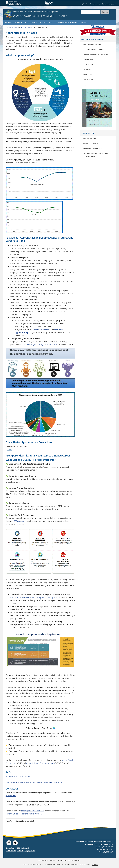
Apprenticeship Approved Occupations (95, 155)
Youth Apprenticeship (93, 50)
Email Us (95, 865)
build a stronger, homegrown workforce (39, 344)
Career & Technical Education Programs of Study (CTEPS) (35, 597)
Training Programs (67, 23)
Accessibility (11, 848)
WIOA (84, 23)
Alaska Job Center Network (33, 811)
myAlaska (84, 4)
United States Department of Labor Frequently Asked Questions (34, 782)
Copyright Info (30, 851)
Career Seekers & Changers (96, 54)
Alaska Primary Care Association (40, 763)
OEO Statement (23, 848)
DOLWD (23, 27)
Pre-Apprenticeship (92, 45)
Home (8, 23)
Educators (88, 65)
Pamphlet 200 (89, 139)
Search (105, 12)
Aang (49, 2)
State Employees (108, 4)
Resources (88, 79)
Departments (95, 4)
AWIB (30, 27)
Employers (88, 60)
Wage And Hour (90, 143)
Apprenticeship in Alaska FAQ (19, 776)
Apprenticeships (40, 27)
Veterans (87, 69)
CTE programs (20, 521)
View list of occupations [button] (17, 447)
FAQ (84, 84)
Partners (87, 75)
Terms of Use (11, 851)
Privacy (20, 851)
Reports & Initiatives (42, 23)
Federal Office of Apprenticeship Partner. (24, 814)
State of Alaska (13, 3)
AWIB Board (21, 23)
